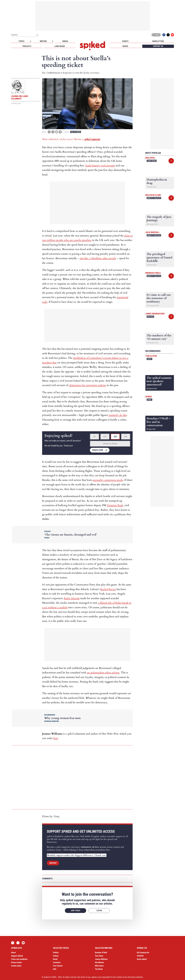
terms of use (86, 977)
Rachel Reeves (108, 589)
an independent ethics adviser (103, 673)
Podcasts (27, 46)
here (56, 738)
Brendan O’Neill (101, 953)
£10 (105, 437)
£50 (126, 437)
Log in (156, 35)
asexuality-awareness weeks (108, 480)
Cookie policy (16, 966)
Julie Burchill (152, 232)
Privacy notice (16, 962)
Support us (158, 46)
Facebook (164, 35)
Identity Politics (154, 198)
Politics (74, 132)
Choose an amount (110, 444)
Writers (43, 41)
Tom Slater (151, 356)
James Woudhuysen (155, 314)
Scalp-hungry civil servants (100, 166)
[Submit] (37, 35)
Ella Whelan (99, 962)
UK (80, 132)
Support (53, 863)
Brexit (55, 959)
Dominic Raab (115, 505)
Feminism (57, 962)
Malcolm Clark (153, 195)
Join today (76, 911)
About (13, 953)
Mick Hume (99, 966)
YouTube (172, 35)
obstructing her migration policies (87, 385)
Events (125, 41)
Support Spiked (17, 956)
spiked (149, 397)
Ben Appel (150, 158)
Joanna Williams (101, 959)
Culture (56, 956)
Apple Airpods (72, 598)
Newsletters (158, 41)
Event (149, 359)
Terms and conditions (19, 959)
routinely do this (118, 415)
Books (125, 46)
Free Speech (58, 966)
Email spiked (142, 959)
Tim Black (99, 969)
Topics (21, 41)
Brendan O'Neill (153, 273)
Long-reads (60, 46)
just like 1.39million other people (98, 258)
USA (55, 969)
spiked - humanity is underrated (92, 46)
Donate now (98, 450)
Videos (65, 41)
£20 (115, 437)
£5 (95, 437)
